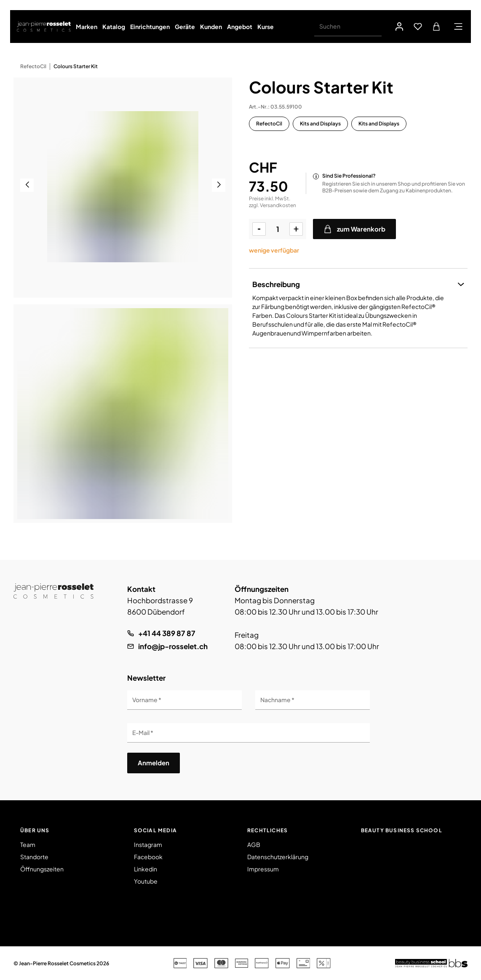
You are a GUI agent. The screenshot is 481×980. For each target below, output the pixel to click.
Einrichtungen (150, 27)
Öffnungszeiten (42, 869)
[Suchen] (348, 27)
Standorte (34, 857)
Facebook (148, 857)
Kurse (266, 27)
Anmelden (154, 763)
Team (28, 844)
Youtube (146, 881)
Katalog (114, 27)
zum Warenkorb (354, 229)
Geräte (185, 27)
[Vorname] (184, 700)
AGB (254, 844)
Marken (87, 27)
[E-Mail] (249, 733)
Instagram (148, 844)
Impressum (263, 869)
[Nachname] (313, 700)
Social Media (155, 830)
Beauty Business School (402, 830)
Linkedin (146, 869)
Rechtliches (267, 830)
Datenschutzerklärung (278, 857)
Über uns (35, 830)
